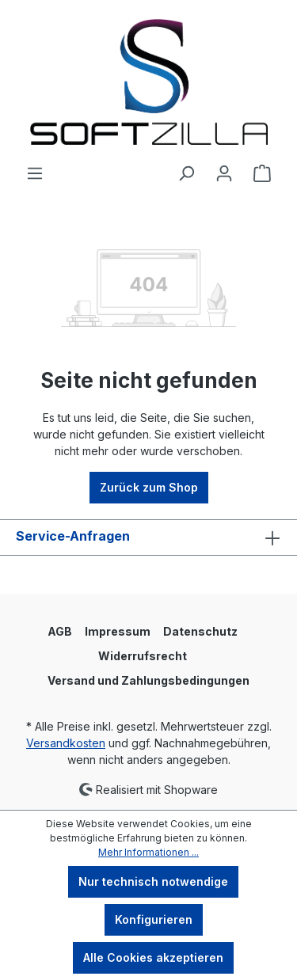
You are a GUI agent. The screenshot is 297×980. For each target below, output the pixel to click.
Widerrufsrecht (143, 656)
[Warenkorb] (262, 173)
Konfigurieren (154, 919)
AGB (60, 631)
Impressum (118, 631)
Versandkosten (66, 743)
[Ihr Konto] (224, 173)
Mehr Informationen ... (148, 852)
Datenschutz (200, 631)
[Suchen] (186, 173)
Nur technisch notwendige (153, 881)
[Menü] (35, 173)
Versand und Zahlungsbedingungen (148, 680)
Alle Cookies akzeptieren (153, 957)
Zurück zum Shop (149, 487)
